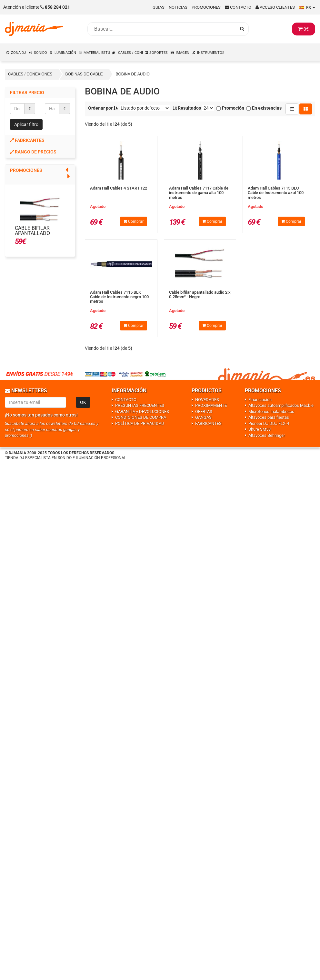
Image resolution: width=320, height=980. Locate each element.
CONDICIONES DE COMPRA (141, 417)
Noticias (178, 7)
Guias (159, 7)
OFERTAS (204, 412)
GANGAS (203, 417)
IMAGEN (183, 53)
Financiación (260, 400)
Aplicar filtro (26, 124)
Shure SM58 (260, 429)
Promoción (230, 108)
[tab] (40, 140)
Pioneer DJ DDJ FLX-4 (269, 423)
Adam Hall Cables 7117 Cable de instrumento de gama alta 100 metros (199, 193)
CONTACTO (126, 400)
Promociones (206, 7)
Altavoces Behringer (267, 435)
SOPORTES (159, 53)
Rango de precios (33, 152)
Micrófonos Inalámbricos (271, 412)
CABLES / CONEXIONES (131, 53)
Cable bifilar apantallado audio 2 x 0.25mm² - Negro (39, 236)
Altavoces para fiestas (269, 417)
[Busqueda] (162, 29)
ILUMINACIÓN (65, 53)
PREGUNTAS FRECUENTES (140, 405)
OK (83, 402)
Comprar (134, 221)
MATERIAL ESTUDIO (97, 53)
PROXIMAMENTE (211, 405)
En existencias (264, 108)
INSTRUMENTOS (211, 53)
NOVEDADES (207, 400)
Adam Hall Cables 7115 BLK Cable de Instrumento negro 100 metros (119, 297)
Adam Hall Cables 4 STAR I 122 (119, 188)
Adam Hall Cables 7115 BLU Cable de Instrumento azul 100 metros (276, 193)
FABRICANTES (208, 423)
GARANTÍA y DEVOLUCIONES (142, 412)
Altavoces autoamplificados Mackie (281, 405)
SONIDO (40, 53)
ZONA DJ (18, 53)
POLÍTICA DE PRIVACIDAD (140, 423)
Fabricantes (27, 140)
